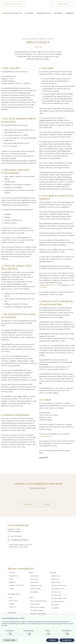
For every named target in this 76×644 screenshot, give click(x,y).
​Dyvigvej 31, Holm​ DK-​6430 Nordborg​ (14, 530)
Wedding (70, 13)
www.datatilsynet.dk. (46, 436)
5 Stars (19, 13)
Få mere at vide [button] (10, 640)
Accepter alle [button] (67, 640)
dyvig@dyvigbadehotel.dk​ (18, 540)
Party (31, 573)
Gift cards (29, 13)
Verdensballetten (44, 13)
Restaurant (58, 13)
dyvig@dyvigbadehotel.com (48, 285)
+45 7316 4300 (15, 536)
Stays (31, 598)
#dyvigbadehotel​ (38, 488)
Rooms (53, 573)
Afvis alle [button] (52, 640)
